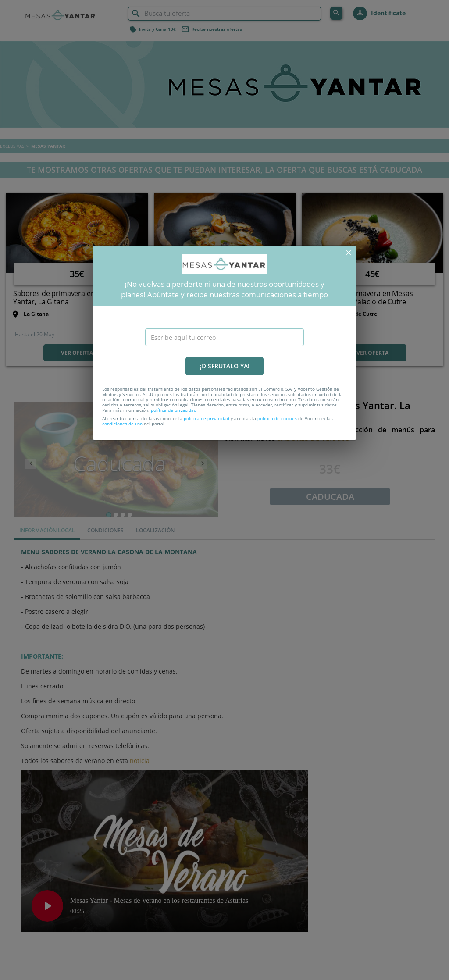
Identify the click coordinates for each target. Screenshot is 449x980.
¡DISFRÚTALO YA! (225, 366)
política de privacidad (174, 410)
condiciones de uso (122, 424)
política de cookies (277, 418)
